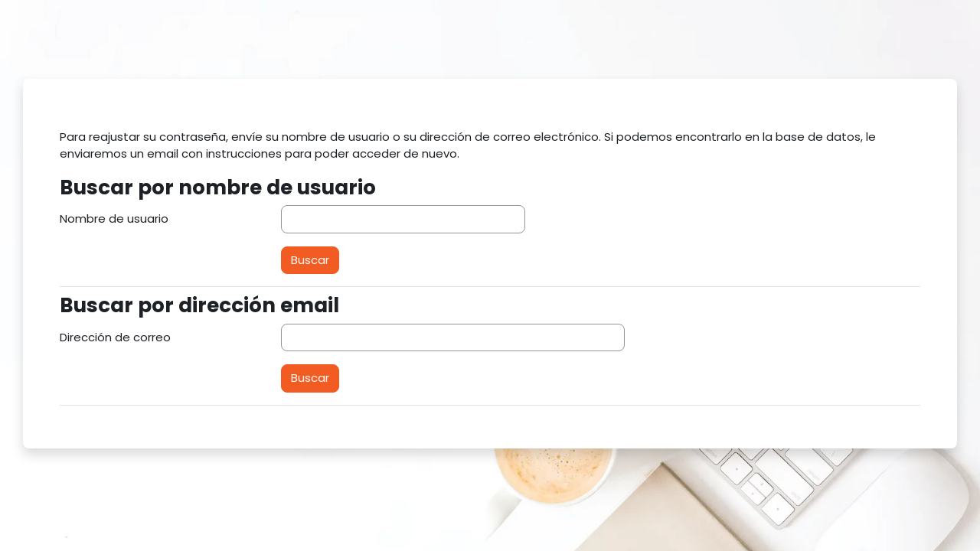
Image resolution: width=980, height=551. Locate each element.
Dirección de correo (115, 337)
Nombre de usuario (114, 218)
